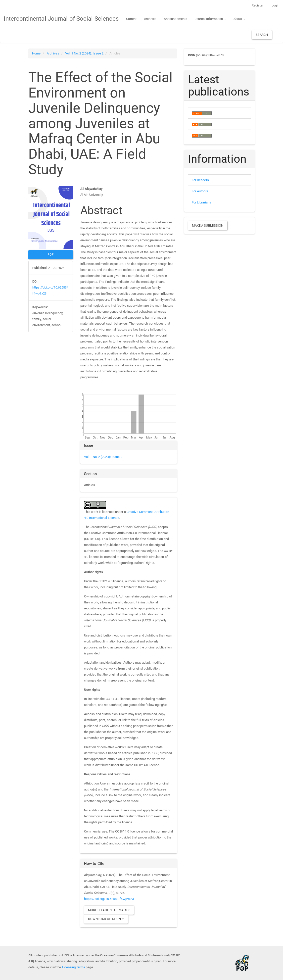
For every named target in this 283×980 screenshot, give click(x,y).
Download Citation (106, 919)
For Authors (200, 191)
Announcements (176, 19)
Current (131, 19)
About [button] (239, 19)
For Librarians (201, 202)
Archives (150, 19)
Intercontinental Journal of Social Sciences (61, 19)
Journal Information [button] (210, 19)
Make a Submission (208, 225)
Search (262, 35)
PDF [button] (50, 255)
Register (258, 5)
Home (36, 53)
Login (276, 5)
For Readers (200, 180)
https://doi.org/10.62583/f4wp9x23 (109, 899)
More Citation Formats (109, 910)
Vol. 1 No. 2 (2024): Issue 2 (84, 53)
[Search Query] (226, 35)
